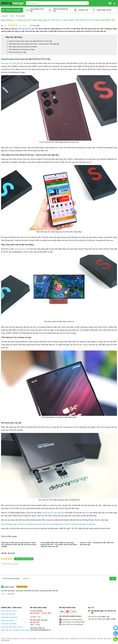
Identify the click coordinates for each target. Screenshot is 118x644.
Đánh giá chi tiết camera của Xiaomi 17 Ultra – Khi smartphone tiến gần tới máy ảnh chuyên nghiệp (19, 544)
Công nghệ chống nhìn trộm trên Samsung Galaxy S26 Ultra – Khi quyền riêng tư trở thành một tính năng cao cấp (59, 544)
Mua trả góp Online (7, 620)
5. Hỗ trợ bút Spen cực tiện (16, 52)
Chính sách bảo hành (8, 614)
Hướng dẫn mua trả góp (9, 617)
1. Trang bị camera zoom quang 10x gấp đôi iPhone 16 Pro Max (30, 41)
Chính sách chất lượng (9, 624)
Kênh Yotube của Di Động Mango (74, 622)
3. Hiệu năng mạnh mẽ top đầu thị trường (22, 47)
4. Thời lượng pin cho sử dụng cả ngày (21, 49)
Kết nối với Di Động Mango (70, 616)
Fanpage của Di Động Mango (72, 619)
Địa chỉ (91, 607)
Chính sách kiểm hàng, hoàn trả (12, 627)
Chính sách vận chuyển (9, 611)
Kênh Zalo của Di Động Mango (73, 624)
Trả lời (3, 594)
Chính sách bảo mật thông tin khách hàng (15, 630)
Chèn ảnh (26, 578)
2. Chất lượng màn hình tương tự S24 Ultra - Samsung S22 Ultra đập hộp (33, 44)
